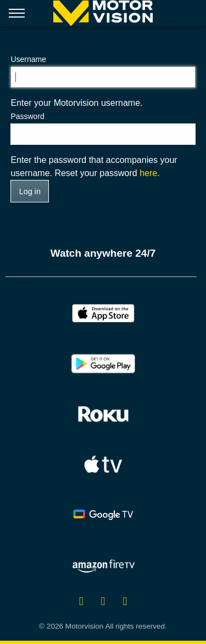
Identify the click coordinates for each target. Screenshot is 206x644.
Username (28, 59)
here (148, 173)
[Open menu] (17, 15)
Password (27, 116)
